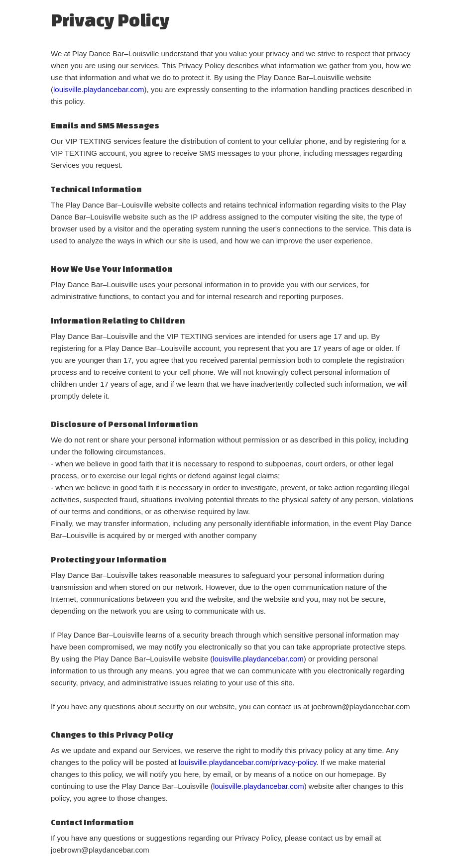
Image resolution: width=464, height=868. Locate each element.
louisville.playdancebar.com (99, 89)
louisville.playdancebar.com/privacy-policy (248, 762)
